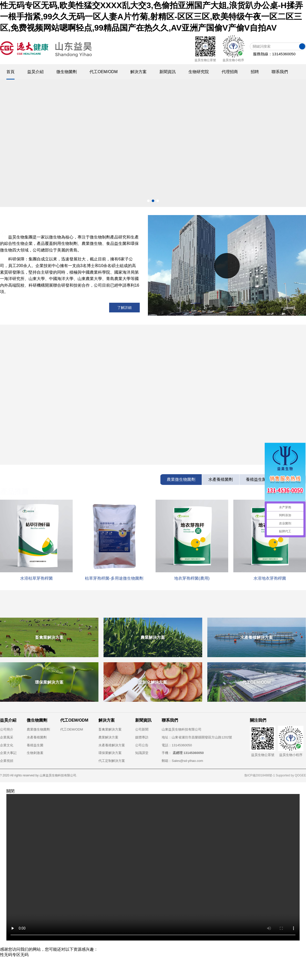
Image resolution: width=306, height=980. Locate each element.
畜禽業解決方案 (110, 729)
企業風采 (7, 737)
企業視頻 (7, 761)
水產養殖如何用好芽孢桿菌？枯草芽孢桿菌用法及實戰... (214, 439)
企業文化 (7, 745)
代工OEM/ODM (72, 729)
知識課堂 (142, 753)
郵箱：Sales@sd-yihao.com (182, 761)
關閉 (10, 791)
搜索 (302, 46)
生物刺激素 (35, 753)
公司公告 (142, 745)
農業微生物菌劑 (38, 729)
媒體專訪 (142, 737)
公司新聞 (142, 729)
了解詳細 (124, 308)
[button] (148, 201)
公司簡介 (7, 729)
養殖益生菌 (35, 745)
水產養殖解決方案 (112, 745)
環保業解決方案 (110, 753)
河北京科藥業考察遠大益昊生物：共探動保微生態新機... (214, 449)
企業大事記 (8, 753)
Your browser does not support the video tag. (153, 867)
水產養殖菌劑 (37, 737)
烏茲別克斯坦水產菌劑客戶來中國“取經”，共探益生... (212, 459)
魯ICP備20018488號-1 (260, 775)
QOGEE (300, 775)
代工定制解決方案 (112, 761)
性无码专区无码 (14, 955)
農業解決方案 (108, 737)
